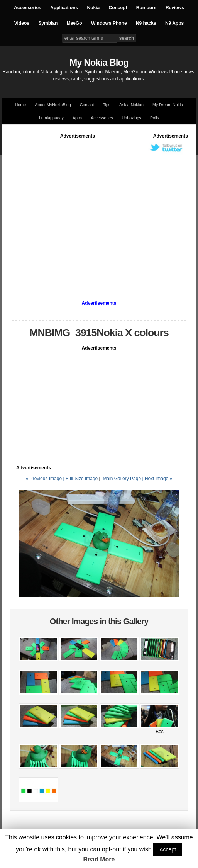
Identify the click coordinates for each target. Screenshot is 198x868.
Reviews (175, 8)
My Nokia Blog (99, 62)
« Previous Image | (46, 479)
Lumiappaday (51, 118)
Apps (77, 118)
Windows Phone (109, 23)
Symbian (48, 23)
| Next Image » (157, 479)
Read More (99, 859)
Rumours (146, 8)
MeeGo (74, 23)
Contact (87, 105)
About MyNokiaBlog (53, 105)
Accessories (28, 8)
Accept (168, 849)
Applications (64, 8)
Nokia (93, 8)
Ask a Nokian (131, 105)
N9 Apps (174, 23)
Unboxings (132, 118)
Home (20, 105)
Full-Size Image (82, 479)
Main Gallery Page (122, 479)
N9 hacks (146, 23)
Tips (107, 105)
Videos (22, 23)
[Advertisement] (73, 212)
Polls (155, 118)
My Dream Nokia (168, 105)
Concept (118, 8)
